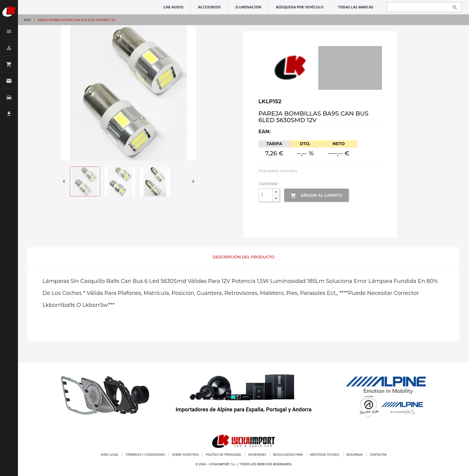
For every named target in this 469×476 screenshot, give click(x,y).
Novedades (258, 454)
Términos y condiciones (146, 454)
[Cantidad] (266, 195)
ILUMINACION (248, 7)
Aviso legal (110, 454)
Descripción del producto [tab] (244, 257)
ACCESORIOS (209, 7)
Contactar (378, 454)
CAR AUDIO (173, 7)
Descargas (355, 454)
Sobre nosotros (186, 454)
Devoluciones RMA (288, 454)
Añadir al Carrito (316, 196)
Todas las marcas (356, 7)
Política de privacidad (224, 454)
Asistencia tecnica (325, 454)
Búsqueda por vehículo (300, 7)
